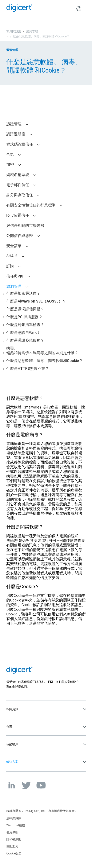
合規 (10, 154)
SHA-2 (12, 256)
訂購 (10, 266)
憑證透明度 (16, 134)
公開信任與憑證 (20, 236)
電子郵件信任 (18, 185)
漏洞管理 (32, 31)
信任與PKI (15, 276)
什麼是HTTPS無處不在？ (28, 369)
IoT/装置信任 (18, 215)
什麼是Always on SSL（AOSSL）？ (36, 301)
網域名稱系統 (18, 175)
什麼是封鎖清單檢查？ (25, 325)
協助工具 (12, 846)
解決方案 (12, 762)
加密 (10, 165)
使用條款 (12, 832)
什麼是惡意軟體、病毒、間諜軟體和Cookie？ (45, 361)
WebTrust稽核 (16, 825)
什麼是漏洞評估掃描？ (25, 309)
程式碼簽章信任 (20, 144)
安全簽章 (14, 246)
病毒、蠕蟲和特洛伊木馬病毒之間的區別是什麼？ (42, 351)
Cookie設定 (14, 853)
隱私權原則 (14, 839)
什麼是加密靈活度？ (23, 293)
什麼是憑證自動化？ (23, 333)
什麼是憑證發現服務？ (25, 340)
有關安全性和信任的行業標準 (31, 205)
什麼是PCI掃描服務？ (24, 317)
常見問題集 (14, 31)
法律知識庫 (14, 818)
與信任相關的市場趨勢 (25, 226)
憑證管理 (14, 124)
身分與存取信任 (20, 195)
